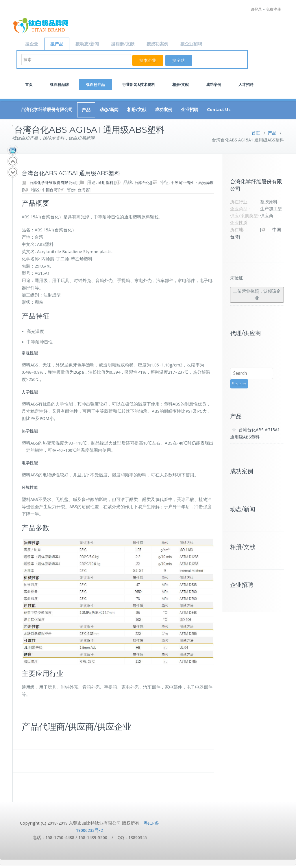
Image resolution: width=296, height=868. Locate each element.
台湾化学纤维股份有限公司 (47, 109)
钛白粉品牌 (59, 84)
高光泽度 (206, 182)
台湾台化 (142, 182)
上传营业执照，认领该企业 (257, 294)
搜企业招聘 (191, 44)
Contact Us (219, 109)
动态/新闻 (109, 109)
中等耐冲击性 (183, 182)
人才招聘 (246, 84)
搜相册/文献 (123, 44)
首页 (29, 84)
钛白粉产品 (96, 84)
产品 (86, 109)
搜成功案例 (157, 44)
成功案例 (214, 84)
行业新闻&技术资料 (139, 84)
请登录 (256, 9)
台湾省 (83, 189)
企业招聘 (190, 109)
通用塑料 (106, 182)
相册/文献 (181, 84)
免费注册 (273, 9)
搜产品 (57, 44)
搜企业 (32, 44)
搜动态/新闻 (87, 44)
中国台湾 (50, 189)
